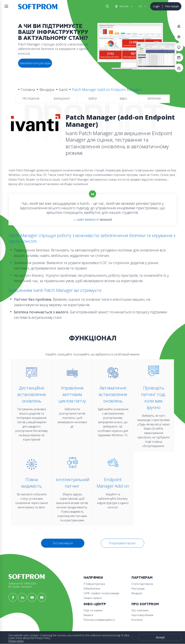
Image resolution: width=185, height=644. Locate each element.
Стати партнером (142, 584)
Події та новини (93, 610)
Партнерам (142, 578)
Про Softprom (145, 604)
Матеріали (154, 99)
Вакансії (88, 615)
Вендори (47, 90)
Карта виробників (142, 615)
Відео (123, 99)
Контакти (137, 620)
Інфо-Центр (95, 604)
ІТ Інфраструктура (94, 584)
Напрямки (93, 578)
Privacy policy (16, 641)
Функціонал (62, 99)
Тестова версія (63, 543)
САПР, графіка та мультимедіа (101, 593)
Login (156, 6)
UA (140, 6)
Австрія (123, 6)
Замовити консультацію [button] (35, 63)
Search (107, 6)
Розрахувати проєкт (122, 543)
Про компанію (140, 610)
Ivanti (63, 90)
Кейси (93, 99)
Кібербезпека (92, 589)
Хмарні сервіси (93, 598)
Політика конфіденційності (99, 620)
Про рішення (31, 99)
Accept (160, 637)
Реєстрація (172, 6)
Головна (28, 90)
